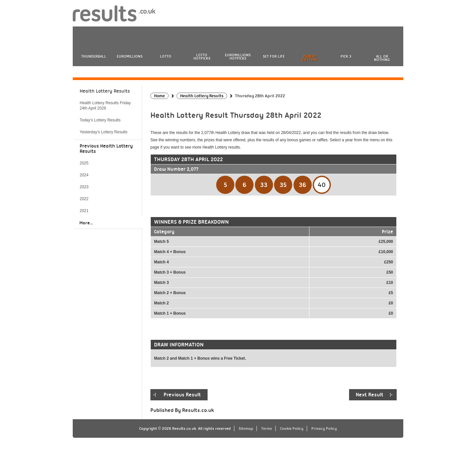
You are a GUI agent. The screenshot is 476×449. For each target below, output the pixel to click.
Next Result (370, 395)
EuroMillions (130, 56)
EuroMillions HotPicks (238, 57)
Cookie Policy (292, 428)
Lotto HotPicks (202, 57)
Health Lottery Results (105, 91)
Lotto (166, 56)
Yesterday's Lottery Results (104, 132)
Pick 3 (346, 56)
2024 (84, 175)
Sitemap (246, 428)
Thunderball (94, 56)
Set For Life (274, 56)
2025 (84, 163)
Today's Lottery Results (100, 120)
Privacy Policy (324, 428)
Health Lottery (310, 58)
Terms (267, 428)
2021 (84, 211)
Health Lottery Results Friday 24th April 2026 (105, 106)
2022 (84, 199)
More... (86, 223)
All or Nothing (382, 58)
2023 (84, 187)
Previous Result (182, 395)
